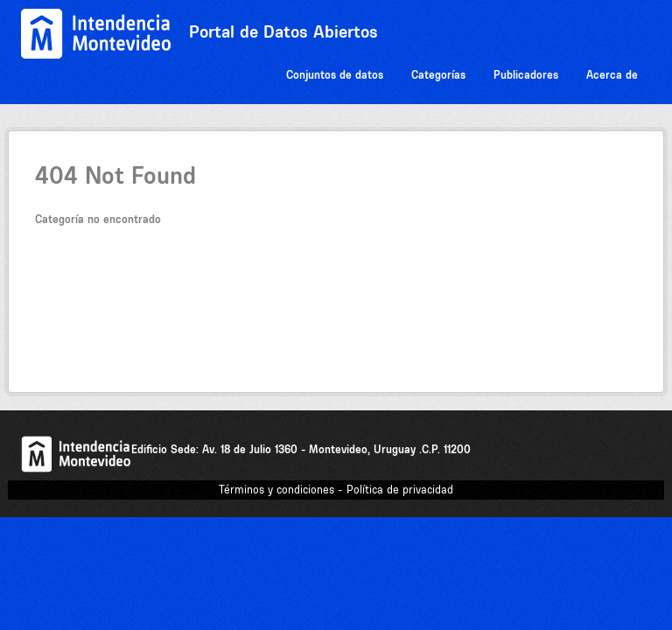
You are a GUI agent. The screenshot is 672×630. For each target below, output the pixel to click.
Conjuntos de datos (335, 75)
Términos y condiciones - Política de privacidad (336, 490)
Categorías (438, 75)
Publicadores (526, 75)
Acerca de (612, 75)
